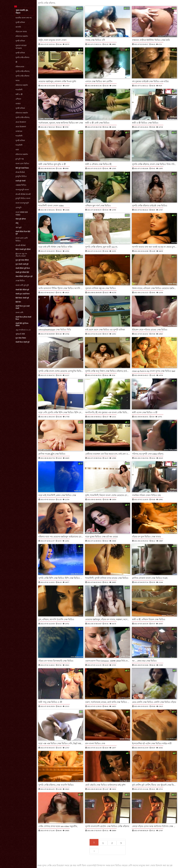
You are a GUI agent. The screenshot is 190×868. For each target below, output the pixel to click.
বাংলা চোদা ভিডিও (22, 164)
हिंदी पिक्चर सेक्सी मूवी (22, 298)
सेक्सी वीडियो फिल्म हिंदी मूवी (23, 233)
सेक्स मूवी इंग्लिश (21, 219)
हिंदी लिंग (18, 302)
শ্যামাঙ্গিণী (19, 90)
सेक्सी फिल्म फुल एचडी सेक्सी (23, 307)
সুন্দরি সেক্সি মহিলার (22, 57)
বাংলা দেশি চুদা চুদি (22, 285)
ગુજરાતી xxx (20, 334)
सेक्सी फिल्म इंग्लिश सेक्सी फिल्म (23, 318)
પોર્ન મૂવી (19, 227)
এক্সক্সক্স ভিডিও (21, 185)
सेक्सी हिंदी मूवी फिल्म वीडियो (22, 324)
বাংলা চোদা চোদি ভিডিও (22, 239)
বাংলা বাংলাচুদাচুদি (22, 203)
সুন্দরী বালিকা (20, 22)
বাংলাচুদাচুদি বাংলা (22, 190)
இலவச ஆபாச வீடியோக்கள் (21, 255)
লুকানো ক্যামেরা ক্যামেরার (21, 47)
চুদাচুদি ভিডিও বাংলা (23, 198)
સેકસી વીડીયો (21, 245)
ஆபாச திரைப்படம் (23, 330)
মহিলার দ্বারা (20, 67)
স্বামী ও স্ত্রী (19, 94)
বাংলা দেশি (19, 313)
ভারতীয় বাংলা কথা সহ (24, 18)
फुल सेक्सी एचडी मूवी (22, 264)
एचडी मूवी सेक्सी (21, 181)
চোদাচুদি (19, 208)
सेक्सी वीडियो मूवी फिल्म (23, 268)
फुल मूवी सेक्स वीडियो (22, 260)
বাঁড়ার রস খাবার (21, 32)
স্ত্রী (16, 62)
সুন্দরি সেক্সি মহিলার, (23, 71)
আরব (17, 80)
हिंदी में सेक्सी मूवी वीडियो (23, 249)
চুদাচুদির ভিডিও (21, 176)
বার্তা (17, 150)
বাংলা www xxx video (22, 214)
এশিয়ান (18, 99)
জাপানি (18, 27)
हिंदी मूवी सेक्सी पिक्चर (22, 168)
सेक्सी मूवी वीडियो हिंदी (22, 272)
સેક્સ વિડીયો (20, 172)
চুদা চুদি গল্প (20, 159)
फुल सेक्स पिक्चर (21, 338)
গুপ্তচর (18, 104)
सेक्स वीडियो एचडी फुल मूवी (24, 276)
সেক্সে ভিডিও (20, 281)
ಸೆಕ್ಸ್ (17, 223)
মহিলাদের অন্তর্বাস (22, 36)
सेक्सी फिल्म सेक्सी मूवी (22, 342)
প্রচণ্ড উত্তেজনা (21, 122)
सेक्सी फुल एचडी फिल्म (23, 294)
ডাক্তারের (19, 131)
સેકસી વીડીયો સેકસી (23, 194)
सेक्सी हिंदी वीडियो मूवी (22, 290)
